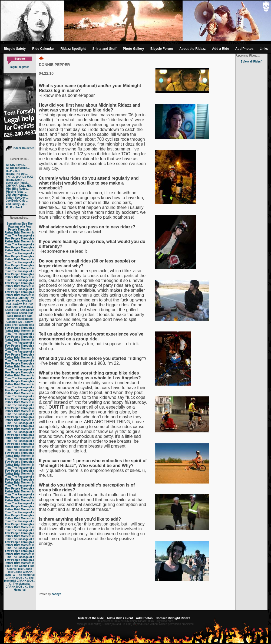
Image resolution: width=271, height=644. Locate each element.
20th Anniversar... (17, 195)
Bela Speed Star (19, 308)
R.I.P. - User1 (14, 207)
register (24, 67)
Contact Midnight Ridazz (173, 618)
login (14, 67)
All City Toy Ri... (16, 165)
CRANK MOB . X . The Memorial (20, 573)
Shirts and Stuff (104, 49)
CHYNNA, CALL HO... (20, 186)
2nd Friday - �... (16, 204)
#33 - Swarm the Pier (20, 304)
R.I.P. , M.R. (13, 171)
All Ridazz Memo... (18, 168)
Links (264, 49)
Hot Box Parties (16, 307)
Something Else (17, 224)
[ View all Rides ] (252, 62)
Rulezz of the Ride (91, 618)
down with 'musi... (18, 183)
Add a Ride (221, 49)
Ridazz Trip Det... (17, 174)
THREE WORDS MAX (19, 177)
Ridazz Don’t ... (16, 180)
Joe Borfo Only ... (17, 201)
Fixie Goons (20, 566)
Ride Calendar (43, 49)
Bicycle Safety (15, 49)
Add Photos (244, 49)
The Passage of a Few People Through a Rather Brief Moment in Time (19, 230)
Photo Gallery (133, 49)
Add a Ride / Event (120, 618)
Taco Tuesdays (16, 316)
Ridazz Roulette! (20, 148)
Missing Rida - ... (17, 192)
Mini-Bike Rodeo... (18, 189)
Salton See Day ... (17, 198)
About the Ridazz (192, 49)
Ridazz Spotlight (73, 49)
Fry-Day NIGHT (24, 301)
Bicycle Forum (162, 49)
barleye (56, 594)
